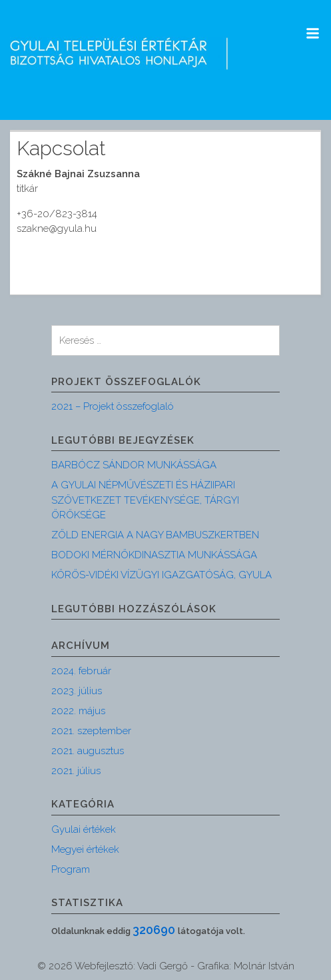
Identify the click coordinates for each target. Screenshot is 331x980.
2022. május (78, 711)
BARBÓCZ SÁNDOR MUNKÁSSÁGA (134, 465)
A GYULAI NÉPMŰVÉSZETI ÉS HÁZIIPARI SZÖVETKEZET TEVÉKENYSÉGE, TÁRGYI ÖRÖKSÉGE (145, 500)
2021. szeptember (91, 731)
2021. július (76, 771)
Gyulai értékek (84, 829)
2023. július (77, 691)
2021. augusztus (88, 751)
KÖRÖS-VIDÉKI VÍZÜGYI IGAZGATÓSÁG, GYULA (162, 575)
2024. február (81, 671)
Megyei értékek (85, 849)
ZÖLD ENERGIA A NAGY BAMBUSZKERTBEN (155, 535)
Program (71, 869)
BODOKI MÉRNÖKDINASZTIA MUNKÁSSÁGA (154, 555)
